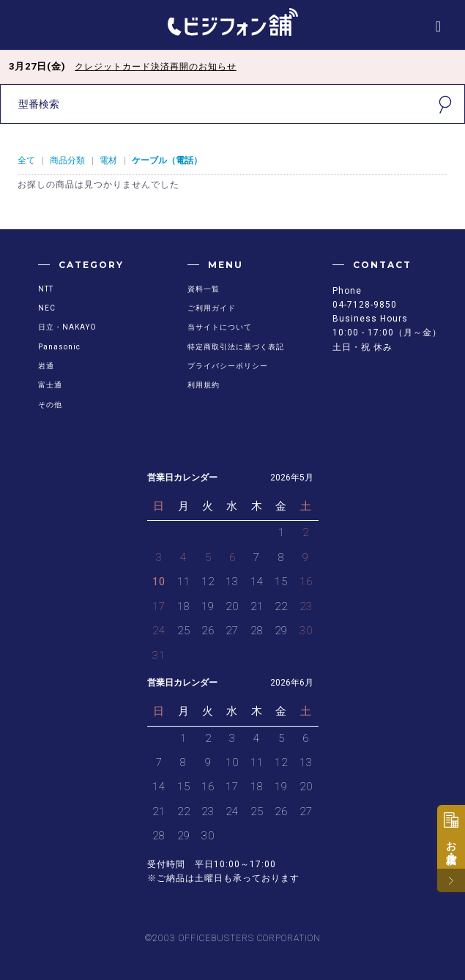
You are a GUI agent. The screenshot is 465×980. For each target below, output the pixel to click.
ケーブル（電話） (167, 160)
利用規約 (204, 385)
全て (26, 160)
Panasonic (59, 347)
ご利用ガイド (212, 308)
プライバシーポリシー (228, 366)
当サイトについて (220, 327)
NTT (46, 289)
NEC (47, 308)
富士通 (50, 385)
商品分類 (67, 160)
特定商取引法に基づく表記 (236, 347)
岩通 (46, 366)
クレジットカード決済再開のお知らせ (156, 67)
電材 (108, 160)
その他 (50, 405)
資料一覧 (204, 289)
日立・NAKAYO (67, 327)
